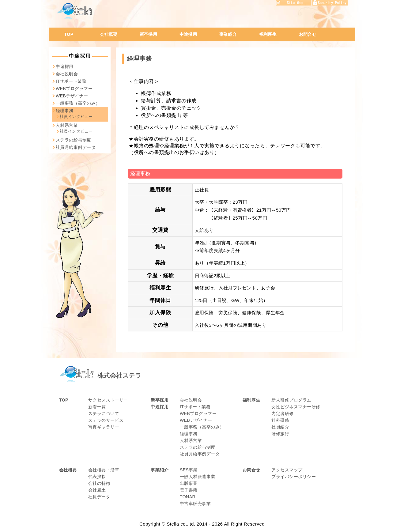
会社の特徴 (99, 483)
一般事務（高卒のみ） (78, 103)
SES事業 (189, 470)
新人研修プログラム (291, 400)
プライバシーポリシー (294, 477)
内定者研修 (282, 413)
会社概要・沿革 (104, 470)
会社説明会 (67, 74)
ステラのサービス (106, 420)
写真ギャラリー (104, 427)
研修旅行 (280, 434)
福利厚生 (268, 34)
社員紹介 (280, 427)
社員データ (99, 497)
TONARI (188, 497)
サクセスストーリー (108, 400)
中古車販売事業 (195, 504)
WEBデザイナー (72, 96)
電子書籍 (189, 490)
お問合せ (308, 34)
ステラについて (104, 413)
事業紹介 (228, 34)
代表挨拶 (97, 477)
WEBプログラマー (74, 89)
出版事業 (189, 483)
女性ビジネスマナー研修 (296, 407)
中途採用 (188, 34)
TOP (69, 34)
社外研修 (280, 420)
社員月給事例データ (76, 147)
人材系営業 (67, 125)
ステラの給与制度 (74, 140)
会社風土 (97, 490)
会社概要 (109, 34)
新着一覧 (97, 407)
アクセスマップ (287, 470)
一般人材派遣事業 (198, 477)
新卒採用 (149, 34)
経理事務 (65, 111)
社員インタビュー (76, 117)
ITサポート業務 (71, 81)
